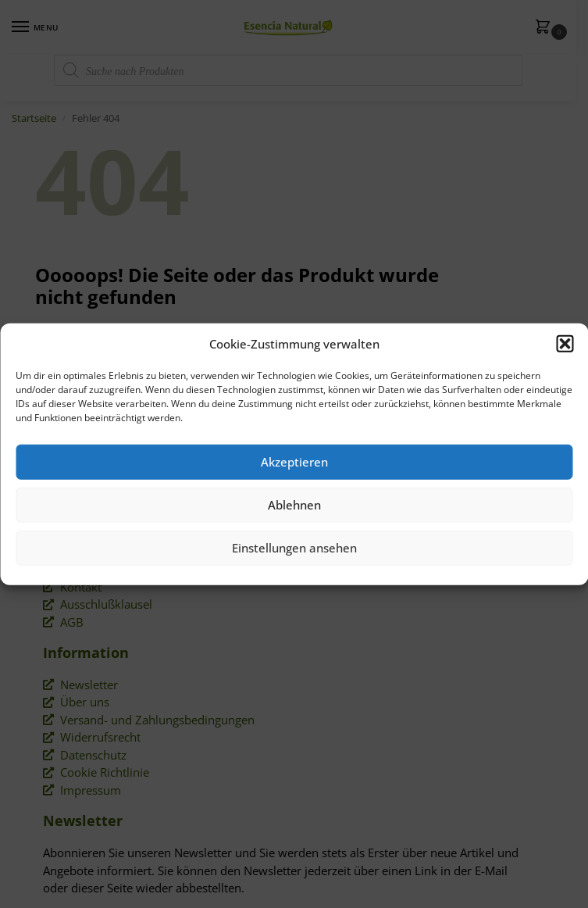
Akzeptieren (294, 462)
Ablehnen (294, 505)
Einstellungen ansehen (294, 548)
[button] (565, 344)
